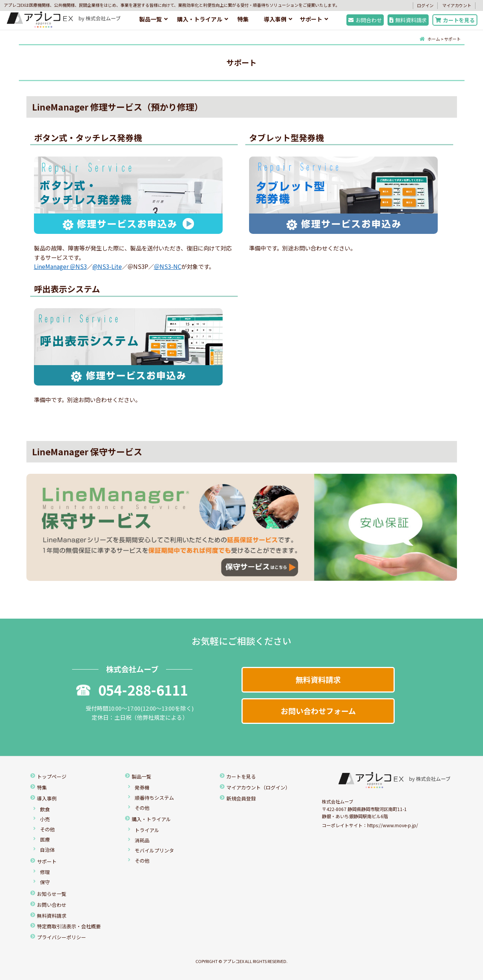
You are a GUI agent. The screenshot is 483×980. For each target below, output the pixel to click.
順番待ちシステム (154, 798)
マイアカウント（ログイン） (258, 787)
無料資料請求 (408, 20)
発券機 (142, 787)
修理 (45, 872)
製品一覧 (151, 19)
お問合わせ (365, 20)
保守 (45, 882)
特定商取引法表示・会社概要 (69, 926)
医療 (45, 839)
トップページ (52, 776)
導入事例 (275, 19)
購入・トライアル (200, 19)
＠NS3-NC (168, 266)
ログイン (425, 5)
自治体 (47, 850)
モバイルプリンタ (154, 850)
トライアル (147, 830)
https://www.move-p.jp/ (393, 825)
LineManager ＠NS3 (60, 266)
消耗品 (142, 840)
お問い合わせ (52, 905)
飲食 (45, 809)
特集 (243, 19)
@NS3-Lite (107, 266)
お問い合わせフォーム (318, 711)
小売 (45, 819)
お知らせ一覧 (52, 894)
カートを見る (455, 20)
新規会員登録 (241, 798)
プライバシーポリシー (62, 937)
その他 (47, 829)
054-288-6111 (132, 690)
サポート (311, 19)
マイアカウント (457, 5)
